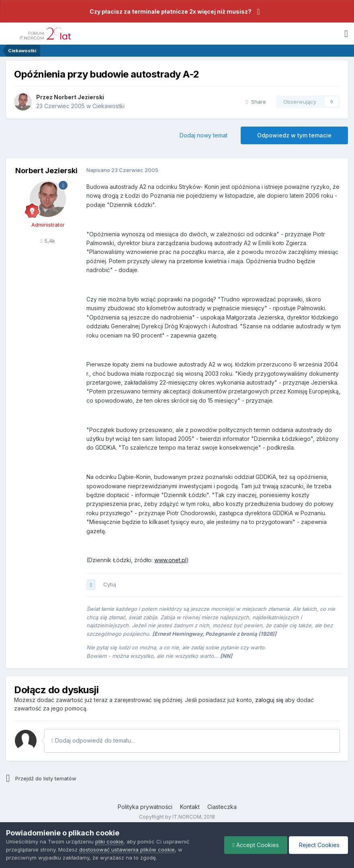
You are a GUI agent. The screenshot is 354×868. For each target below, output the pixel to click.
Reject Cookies (318, 845)
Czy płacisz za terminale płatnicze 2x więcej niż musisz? (171, 11)
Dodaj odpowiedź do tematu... (93, 740)
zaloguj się (269, 700)
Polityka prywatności (145, 807)
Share (256, 102)
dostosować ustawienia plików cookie (127, 850)
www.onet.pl (170, 560)
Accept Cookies (256, 845)
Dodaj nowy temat (204, 135)
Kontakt (190, 807)
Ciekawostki (108, 106)
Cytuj (110, 584)
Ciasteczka (222, 807)
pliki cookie (109, 841)
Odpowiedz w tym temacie (294, 135)
